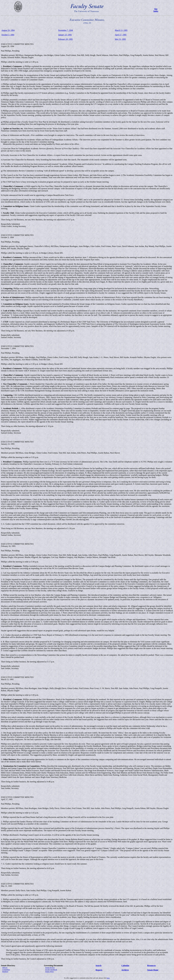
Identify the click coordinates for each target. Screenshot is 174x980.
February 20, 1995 (65, 39)
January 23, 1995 (65, 35)
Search (98, 965)
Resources (151, 965)
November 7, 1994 (66, 30)
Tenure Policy (50, 972)
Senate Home (153, 970)
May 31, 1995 (120, 39)
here (108, 978)
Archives (125, 970)
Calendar (125, 965)
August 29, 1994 (8, 30)
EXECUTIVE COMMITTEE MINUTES (17, 44)
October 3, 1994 (8, 35)
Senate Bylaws (50, 968)
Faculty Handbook (51, 970)
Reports (99, 970)
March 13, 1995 (121, 30)
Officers (5, 968)
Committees (6, 970)
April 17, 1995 (121, 35)
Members (5, 972)
